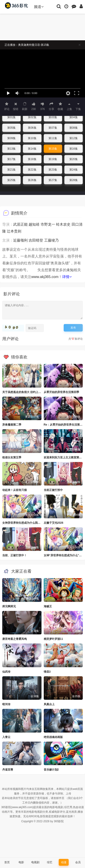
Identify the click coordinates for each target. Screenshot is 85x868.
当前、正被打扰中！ (15, 555)
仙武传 (6, 672)
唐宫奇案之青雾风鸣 (15, 639)
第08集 (74, 128)
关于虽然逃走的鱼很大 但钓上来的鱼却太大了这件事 (34, 392)
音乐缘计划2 (51, 770)
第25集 (11, 180)
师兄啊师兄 (9, 606)
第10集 (32, 138)
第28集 (74, 180)
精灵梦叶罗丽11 (53, 639)
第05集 (11, 128)
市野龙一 (48, 224)
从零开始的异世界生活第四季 (61, 392)
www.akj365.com (45, 277)
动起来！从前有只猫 (15, 490)
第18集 (32, 159)
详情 (67, 277)
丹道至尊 (8, 770)
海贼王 (48, 606)
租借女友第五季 (12, 457)
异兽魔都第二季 (12, 425)
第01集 (11, 117)
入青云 (6, 737)
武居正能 (20, 224)
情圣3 (47, 672)
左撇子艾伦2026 (54, 523)
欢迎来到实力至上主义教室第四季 (64, 457)
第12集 (74, 138)
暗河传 (6, 704)
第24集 (74, 170)
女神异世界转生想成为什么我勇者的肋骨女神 (29, 523)
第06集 (32, 128)
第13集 (11, 149)
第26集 (32, 180)
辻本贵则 (14, 231)
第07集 (53, 128)
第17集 (11, 159)
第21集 (11, 170)
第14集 (32, 149)
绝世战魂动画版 (53, 737)
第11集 (53, 138)
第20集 (74, 159)
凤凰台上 (49, 704)
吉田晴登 (36, 240)
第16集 (74, 149)
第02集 (32, 117)
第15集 (53, 149)
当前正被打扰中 (53, 490)
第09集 (11, 138)
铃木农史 (63, 224)
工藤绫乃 (51, 240)
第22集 (32, 170)
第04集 (74, 117)
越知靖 (34, 224)
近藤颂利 (20, 240)
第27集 (53, 180)
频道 (39, 7)
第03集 (53, 117)
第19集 (53, 159)
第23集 (53, 170)
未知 (70, 270)
